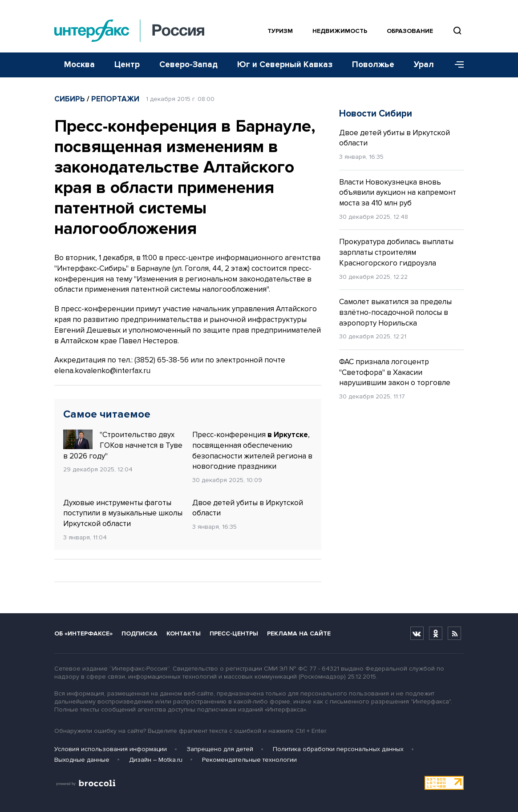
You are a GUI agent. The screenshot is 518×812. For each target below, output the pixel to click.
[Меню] (456, 65)
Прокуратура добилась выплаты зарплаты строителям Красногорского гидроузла (396, 252)
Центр (127, 65)
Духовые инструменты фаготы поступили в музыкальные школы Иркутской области (123, 513)
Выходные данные (82, 760)
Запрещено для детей (220, 749)
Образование (410, 31)
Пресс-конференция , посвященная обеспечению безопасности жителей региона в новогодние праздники (252, 450)
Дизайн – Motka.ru (156, 760)
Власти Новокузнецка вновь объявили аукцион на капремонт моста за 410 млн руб (398, 193)
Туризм (280, 31)
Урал (424, 65)
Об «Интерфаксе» (83, 633)
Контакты (184, 633)
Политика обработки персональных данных (338, 749)
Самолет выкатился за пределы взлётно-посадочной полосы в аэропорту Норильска (395, 312)
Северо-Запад (188, 65)
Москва (79, 65)
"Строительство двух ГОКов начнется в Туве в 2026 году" (123, 445)
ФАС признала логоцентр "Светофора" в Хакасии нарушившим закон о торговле (395, 372)
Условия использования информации (111, 749)
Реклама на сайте (299, 633)
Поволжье (373, 65)
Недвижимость (340, 31)
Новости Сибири (376, 114)
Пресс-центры (234, 633)
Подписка (140, 633)
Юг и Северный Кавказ (285, 65)
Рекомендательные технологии (249, 760)
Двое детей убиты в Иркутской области (248, 508)
